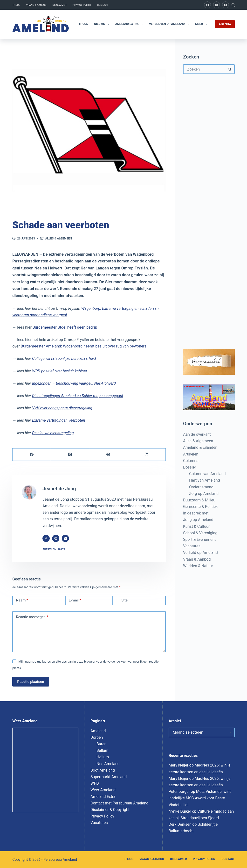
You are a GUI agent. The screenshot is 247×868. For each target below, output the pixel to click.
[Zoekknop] (230, 69)
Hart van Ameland (205, 480)
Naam (22, 600)
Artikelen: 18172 (54, 549)
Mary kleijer (178, 765)
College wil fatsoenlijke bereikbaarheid (64, 358)
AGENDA (225, 24)
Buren (101, 744)
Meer (202, 24)
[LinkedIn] (147, 455)
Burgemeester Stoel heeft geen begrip (65, 327)
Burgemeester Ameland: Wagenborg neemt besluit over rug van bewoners (84, 346)
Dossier (190, 467)
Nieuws (103, 24)
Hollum (103, 757)
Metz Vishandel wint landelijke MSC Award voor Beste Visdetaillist (200, 798)
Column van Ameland (207, 474)
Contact (103, 5)
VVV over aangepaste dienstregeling (62, 408)
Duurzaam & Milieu (199, 500)
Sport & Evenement (199, 539)
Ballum (102, 750)
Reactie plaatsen (31, 682)
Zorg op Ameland (204, 494)
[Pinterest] (108, 455)
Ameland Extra (130, 24)
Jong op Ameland (198, 520)
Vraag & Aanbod (36, 5)
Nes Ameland (108, 764)
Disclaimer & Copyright (110, 810)
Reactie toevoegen (32, 617)
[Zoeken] (233, 5)
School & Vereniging (200, 533)
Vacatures (192, 546)
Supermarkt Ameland (109, 777)
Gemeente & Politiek (200, 507)
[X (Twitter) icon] (65, 538)
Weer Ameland (103, 790)
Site (124, 600)
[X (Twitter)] (217, 5)
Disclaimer (60, 5)
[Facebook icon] (46, 538)
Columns (191, 461)
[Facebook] (207, 5)
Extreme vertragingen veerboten (59, 420)
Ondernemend (201, 487)
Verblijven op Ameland (170, 24)
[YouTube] (226, 5)
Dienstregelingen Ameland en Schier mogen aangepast (78, 396)
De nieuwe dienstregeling (53, 433)
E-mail (75, 600)
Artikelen (191, 454)
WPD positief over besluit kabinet (60, 371)
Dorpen (97, 737)
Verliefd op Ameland (200, 553)
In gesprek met (196, 513)
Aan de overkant (197, 434)
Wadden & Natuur (198, 566)
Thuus (16, 5)
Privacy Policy (82, 5)
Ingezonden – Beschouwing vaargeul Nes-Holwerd (74, 383)
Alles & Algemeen (58, 239)
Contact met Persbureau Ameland (119, 803)
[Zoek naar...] (204, 69)
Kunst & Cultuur (196, 526)
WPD (95, 783)
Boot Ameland (103, 770)
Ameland (98, 731)
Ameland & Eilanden (200, 447)
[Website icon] (56, 538)
